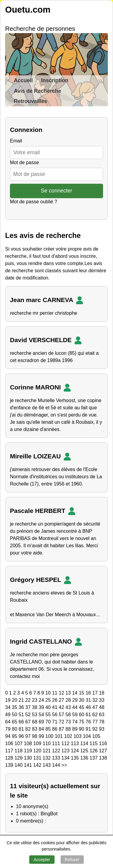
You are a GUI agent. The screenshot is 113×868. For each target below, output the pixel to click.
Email (16, 141)
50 (15, 715)
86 (55, 729)
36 (22, 707)
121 (47, 751)
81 (22, 729)
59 (76, 715)
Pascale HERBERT (44, 511)
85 (49, 729)
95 (15, 736)
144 (57, 765)
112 (66, 743)
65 (15, 722)
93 (102, 729)
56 (55, 715)
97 (29, 736)
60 (82, 715)
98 (35, 736)
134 (66, 758)
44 (76, 707)
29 (76, 700)
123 (66, 751)
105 (96, 736)
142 (38, 765)
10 (49, 693)
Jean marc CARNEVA (48, 300)
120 (38, 751)
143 (47, 765)
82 (29, 729)
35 (15, 707)
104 (88, 736)
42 (62, 707)
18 (102, 693)
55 (49, 715)
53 (35, 715)
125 (85, 751)
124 (75, 751)
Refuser (72, 860)
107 (19, 743)
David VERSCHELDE (47, 340)
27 (62, 700)
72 (62, 722)
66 (22, 722)
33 (102, 700)
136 (85, 758)
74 (76, 722)
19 (8, 700)
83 (35, 729)
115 (94, 743)
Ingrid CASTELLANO (47, 642)
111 (57, 743)
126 (94, 751)
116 (103, 743)
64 (8, 722)
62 (96, 715)
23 (35, 700)
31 (89, 700)
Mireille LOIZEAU (42, 457)
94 (8, 736)
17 (96, 693)
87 (62, 729)
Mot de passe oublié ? (34, 202)
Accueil (23, 80)
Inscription (55, 80)
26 (55, 700)
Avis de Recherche (38, 91)
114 (85, 743)
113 (75, 743)
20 (15, 700)
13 (69, 693)
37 (29, 707)
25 (49, 700)
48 (102, 707)
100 (50, 736)
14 (75, 693)
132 (47, 758)
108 (28, 743)
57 (62, 715)
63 (102, 715)
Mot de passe (24, 162)
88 (69, 729)
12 (62, 693)
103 (78, 736)
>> (64, 765)
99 (42, 736)
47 (96, 707)
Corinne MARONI (42, 388)
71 (55, 722)
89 (76, 729)
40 (49, 707)
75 (82, 722)
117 (10, 751)
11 (55, 693)
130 (28, 758)
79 (8, 729)
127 (103, 751)
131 (38, 758)
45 (82, 707)
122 (57, 751)
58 (69, 715)
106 (10, 743)
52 (29, 715)
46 (89, 707)
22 (29, 700)
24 (42, 700)
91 (89, 729)
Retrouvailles (31, 101)
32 (96, 700)
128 (10, 758)
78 (102, 722)
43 (69, 707)
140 (19, 765)
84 (42, 729)
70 (49, 722)
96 (22, 736)
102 (69, 736)
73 (69, 722)
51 (22, 715)
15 (82, 693)
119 (28, 751)
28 (69, 700)
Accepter (42, 860)
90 (82, 729)
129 (19, 758)
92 (96, 729)
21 (22, 700)
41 (55, 707)
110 (47, 743)
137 (94, 758)
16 (89, 693)
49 (8, 715)
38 (35, 707)
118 (19, 751)
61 (89, 715)
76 (89, 722)
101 (60, 736)
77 (96, 722)
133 (57, 758)
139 (10, 765)
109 (38, 743)
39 (42, 707)
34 (8, 707)
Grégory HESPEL (42, 580)
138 (103, 758)
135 (75, 758)
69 (42, 722)
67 (29, 722)
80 (15, 729)
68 (35, 722)
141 (28, 765)
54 (42, 715)
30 (82, 700)
